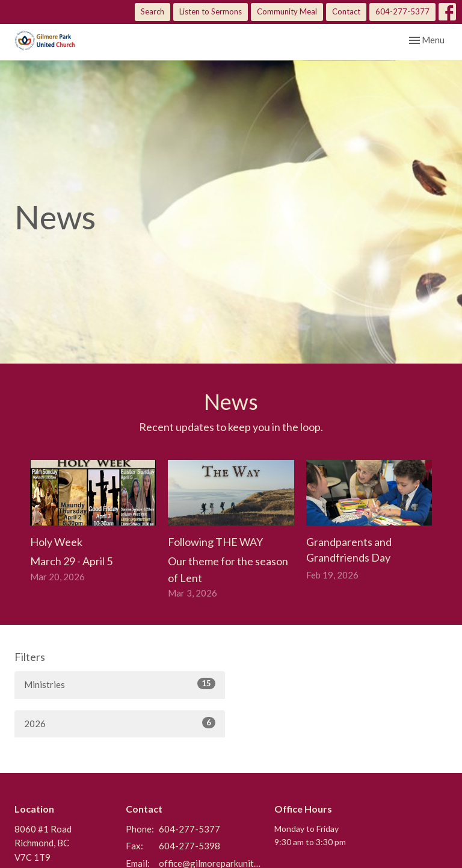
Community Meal (287, 11)
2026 (120, 723)
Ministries (120, 684)
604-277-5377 (402, 11)
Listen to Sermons (211, 11)
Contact (346, 11)
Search (152, 11)
